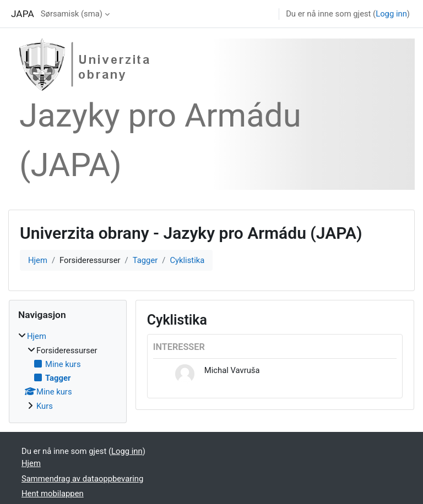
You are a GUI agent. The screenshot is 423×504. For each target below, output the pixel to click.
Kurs (45, 406)
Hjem (38, 260)
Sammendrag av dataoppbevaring (82, 479)
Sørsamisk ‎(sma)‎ (72, 14)
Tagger (145, 260)
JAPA (23, 14)
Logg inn (391, 14)
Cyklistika (187, 260)
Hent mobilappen (53, 494)
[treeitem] (68, 371)
